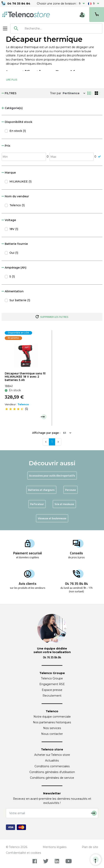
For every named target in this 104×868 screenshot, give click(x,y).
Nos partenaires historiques (52, 722)
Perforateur (37, 504)
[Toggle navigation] (5, 28)
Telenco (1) (17, 205)
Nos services (52, 728)
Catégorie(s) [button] (12, 108)
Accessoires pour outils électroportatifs (52, 476)
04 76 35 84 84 (19, 4)
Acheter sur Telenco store (52, 755)
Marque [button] (9, 173)
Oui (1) (14, 253)
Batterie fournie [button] (15, 244)
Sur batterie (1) (20, 300)
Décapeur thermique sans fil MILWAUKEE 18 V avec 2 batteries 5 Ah (25, 377)
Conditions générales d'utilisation (52, 772)
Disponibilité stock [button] (17, 122)
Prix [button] (6, 146)
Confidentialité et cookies (24, 853)
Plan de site (90, 847)
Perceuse (71, 490)
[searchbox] (62, 28)
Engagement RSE (52, 684)
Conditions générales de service (52, 778)
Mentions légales (55, 847)
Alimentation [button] (13, 291)
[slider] (14, 409)
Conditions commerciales (52, 766)
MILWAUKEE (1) (20, 181)
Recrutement (52, 696)
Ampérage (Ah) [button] (14, 268)
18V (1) (14, 229)
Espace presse (52, 690)
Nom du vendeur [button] (15, 196)
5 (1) (12, 276)
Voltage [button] (9, 220)
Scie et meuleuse (64, 504)
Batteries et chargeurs (41, 490)
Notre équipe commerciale (52, 717)
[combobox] (56, 28)
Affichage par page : (46, 433)
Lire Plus (12, 80)
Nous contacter (52, 734)
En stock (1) (18, 131)
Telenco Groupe (52, 678)
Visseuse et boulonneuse (52, 518)
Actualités (52, 761)
